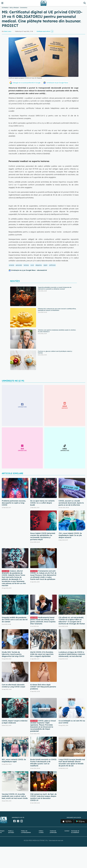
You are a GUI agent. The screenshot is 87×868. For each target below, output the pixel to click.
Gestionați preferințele (53, 832)
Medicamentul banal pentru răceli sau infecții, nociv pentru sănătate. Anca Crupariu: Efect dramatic (43, 621)
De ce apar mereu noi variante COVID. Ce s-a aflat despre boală (42, 503)
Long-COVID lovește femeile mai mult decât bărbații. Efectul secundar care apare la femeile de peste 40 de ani (72, 763)
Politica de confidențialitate (26, 832)
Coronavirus (24, 8)
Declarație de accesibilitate (75, 832)
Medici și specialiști (11, 832)
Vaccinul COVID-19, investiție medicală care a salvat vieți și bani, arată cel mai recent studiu (15, 796)
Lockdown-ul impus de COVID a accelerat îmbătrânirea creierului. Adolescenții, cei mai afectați (72, 654)
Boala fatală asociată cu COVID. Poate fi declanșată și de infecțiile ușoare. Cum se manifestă (43, 763)
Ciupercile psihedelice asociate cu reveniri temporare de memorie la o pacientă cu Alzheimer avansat (55, 288)
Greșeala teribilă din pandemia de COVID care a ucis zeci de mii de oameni (15, 620)
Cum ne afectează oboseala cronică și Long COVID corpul (13, 686)
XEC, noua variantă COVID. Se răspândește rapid (14, 761)
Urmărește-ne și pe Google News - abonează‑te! (29, 270)
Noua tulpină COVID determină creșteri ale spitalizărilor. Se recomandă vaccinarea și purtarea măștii (43, 536)
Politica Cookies (41, 832)
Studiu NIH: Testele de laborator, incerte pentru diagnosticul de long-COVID (13, 654)
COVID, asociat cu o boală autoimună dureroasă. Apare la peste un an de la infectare (71, 503)
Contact (67, 831)
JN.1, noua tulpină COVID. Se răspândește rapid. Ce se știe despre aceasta (70, 535)
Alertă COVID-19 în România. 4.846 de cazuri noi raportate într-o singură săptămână (42, 654)
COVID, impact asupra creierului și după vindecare (15, 722)
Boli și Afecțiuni (14, 8)
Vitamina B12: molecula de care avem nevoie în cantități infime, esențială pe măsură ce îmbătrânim (57, 310)
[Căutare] (85, 3)
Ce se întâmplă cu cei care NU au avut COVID (72, 722)
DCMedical (5, 8)
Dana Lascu (8, 31)
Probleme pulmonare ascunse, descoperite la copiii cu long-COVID (14, 503)
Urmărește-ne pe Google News (57, 83)
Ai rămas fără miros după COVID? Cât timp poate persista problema (43, 687)
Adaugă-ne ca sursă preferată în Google (27, 83)
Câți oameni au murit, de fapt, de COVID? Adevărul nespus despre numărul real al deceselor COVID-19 (43, 797)
